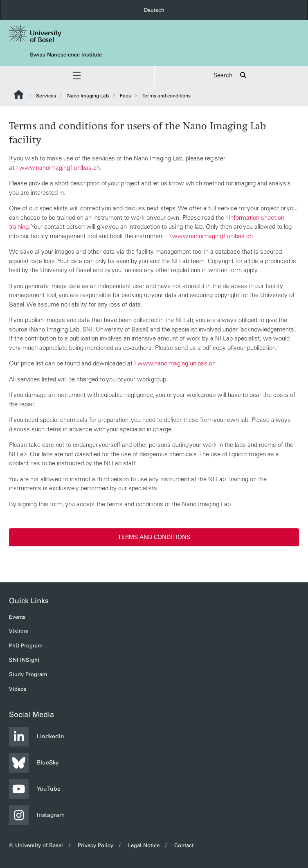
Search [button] (231, 76)
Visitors (19, 631)
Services (46, 96)
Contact (184, 845)
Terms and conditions (154, 537)
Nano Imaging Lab (88, 96)
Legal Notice (144, 845)
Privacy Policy (96, 845)
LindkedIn (37, 737)
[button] (77, 76)
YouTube (35, 789)
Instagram (37, 815)
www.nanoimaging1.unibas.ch (60, 167)
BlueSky (34, 763)
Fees (125, 96)
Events (17, 617)
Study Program (28, 674)
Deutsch (154, 10)
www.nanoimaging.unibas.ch (176, 363)
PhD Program (26, 646)
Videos (18, 689)
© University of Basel (36, 845)
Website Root (19, 95)
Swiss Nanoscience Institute (66, 55)
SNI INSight (24, 660)
